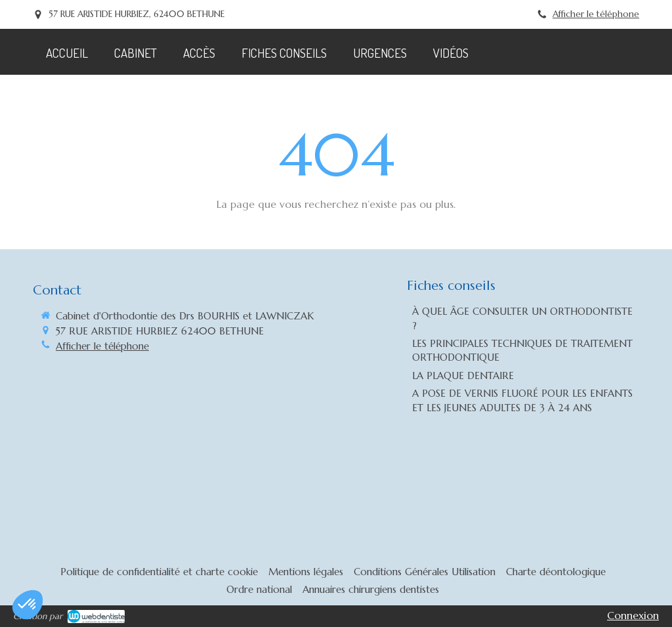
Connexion (633, 615)
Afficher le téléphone (596, 14)
